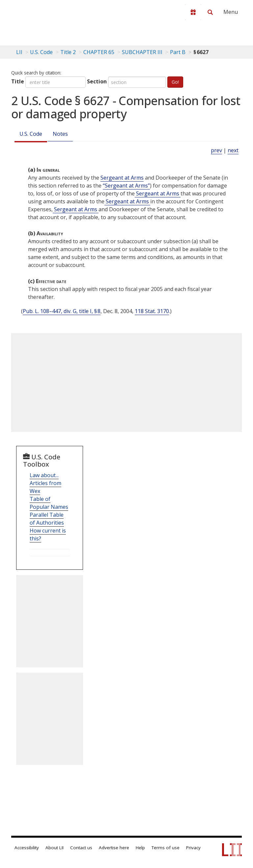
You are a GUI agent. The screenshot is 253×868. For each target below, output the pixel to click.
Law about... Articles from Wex (45, 483)
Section (97, 81)
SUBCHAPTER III (142, 52)
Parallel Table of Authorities (47, 519)
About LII (55, 848)
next (233, 150)
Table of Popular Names (49, 503)
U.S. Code (31, 134)
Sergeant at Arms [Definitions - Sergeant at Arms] (122, 178)
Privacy (193, 848)
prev (216, 150)
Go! (175, 82)
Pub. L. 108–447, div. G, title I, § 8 (62, 311)
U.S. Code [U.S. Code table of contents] (41, 52)
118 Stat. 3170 (152, 311)
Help (140, 848)
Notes (60, 134)
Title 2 (68, 52)
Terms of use (166, 848)
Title (18, 81)
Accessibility (27, 848)
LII (19, 52)
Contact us (81, 848)
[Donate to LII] (193, 12)
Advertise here (114, 848)
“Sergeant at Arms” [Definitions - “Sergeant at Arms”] (126, 186)
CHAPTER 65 (99, 52)
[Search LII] (210, 12)
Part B (178, 52)
